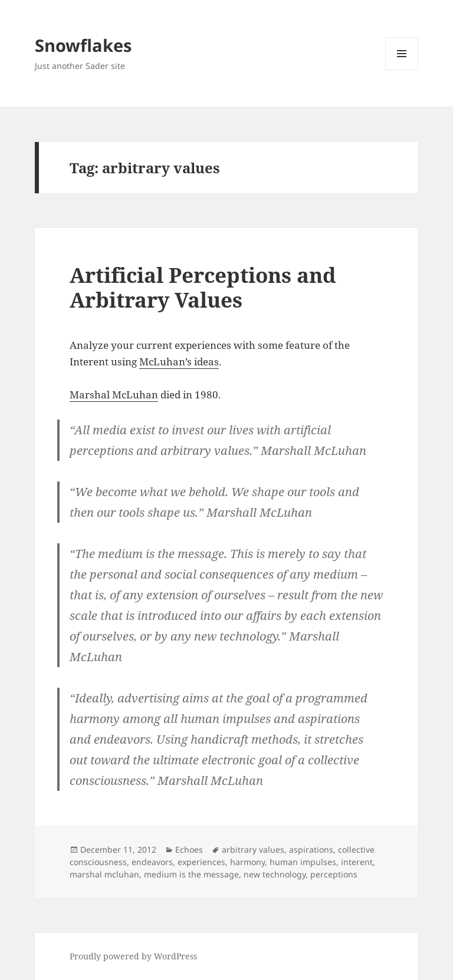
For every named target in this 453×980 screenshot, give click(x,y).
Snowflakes (83, 45)
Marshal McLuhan (114, 395)
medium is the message (191, 874)
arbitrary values (253, 849)
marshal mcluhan (104, 874)
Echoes (189, 849)
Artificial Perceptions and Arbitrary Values (203, 287)
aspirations (311, 849)
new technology (275, 874)
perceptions (334, 874)
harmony (247, 862)
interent (357, 862)
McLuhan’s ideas (179, 362)
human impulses (303, 862)
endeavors (152, 862)
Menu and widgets (402, 70)
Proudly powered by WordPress (133, 956)
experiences (201, 862)
